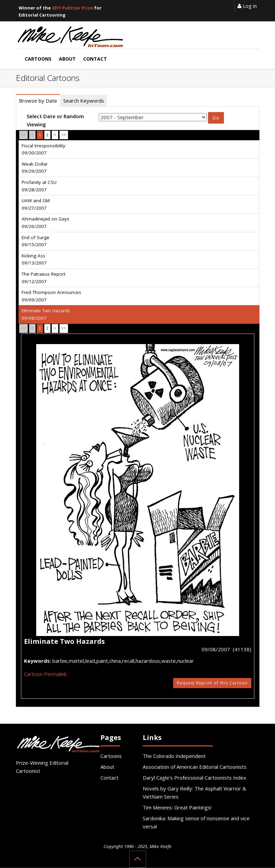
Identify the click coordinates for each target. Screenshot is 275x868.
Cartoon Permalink (45, 674)
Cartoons (111, 756)
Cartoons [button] (38, 59)
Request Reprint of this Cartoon (212, 683)
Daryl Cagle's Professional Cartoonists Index (194, 778)
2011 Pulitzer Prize (72, 8)
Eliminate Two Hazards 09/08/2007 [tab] (46, 314)
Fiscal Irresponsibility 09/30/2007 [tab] (43, 149)
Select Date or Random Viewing (55, 120)
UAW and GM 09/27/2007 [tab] (36, 204)
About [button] (67, 59)
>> (64, 135)
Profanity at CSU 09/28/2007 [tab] (39, 186)
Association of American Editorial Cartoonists (195, 767)
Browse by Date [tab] (38, 101)
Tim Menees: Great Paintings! (177, 807)
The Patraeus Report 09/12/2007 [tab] (43, 278)
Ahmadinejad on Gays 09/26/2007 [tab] (45, 223)
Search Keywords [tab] (84, 101)
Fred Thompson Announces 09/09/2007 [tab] (51, 296)
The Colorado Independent (174, 756)
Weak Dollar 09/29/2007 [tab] (35, 168)
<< (24, 135)
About (107, 767)
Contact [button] (95, 59)
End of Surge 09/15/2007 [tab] (36, 241)
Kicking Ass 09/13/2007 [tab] (34, 259)
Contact (109, 778)
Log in (247, 6)
